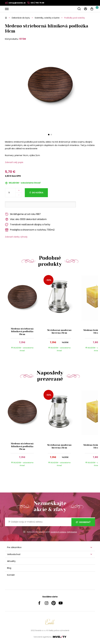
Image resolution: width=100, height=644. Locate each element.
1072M (23, 39)
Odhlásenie (72, 532)
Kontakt (11, 575)
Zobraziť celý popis (14, 162)
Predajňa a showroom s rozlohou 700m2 (30, 230)
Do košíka (38, 193)
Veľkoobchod (14, 554)
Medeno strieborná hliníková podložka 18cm (22, 331)
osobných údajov (58, 532)
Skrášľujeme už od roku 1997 (23, 214)
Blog (9, 568)
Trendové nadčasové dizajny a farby (28, 225)
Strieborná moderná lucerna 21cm (59, 331)
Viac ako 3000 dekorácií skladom (26, 219)
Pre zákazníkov (14, 547)
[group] (24, 315)
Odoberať (83, 522)
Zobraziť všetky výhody (16, 237)
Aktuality (11, 561)
